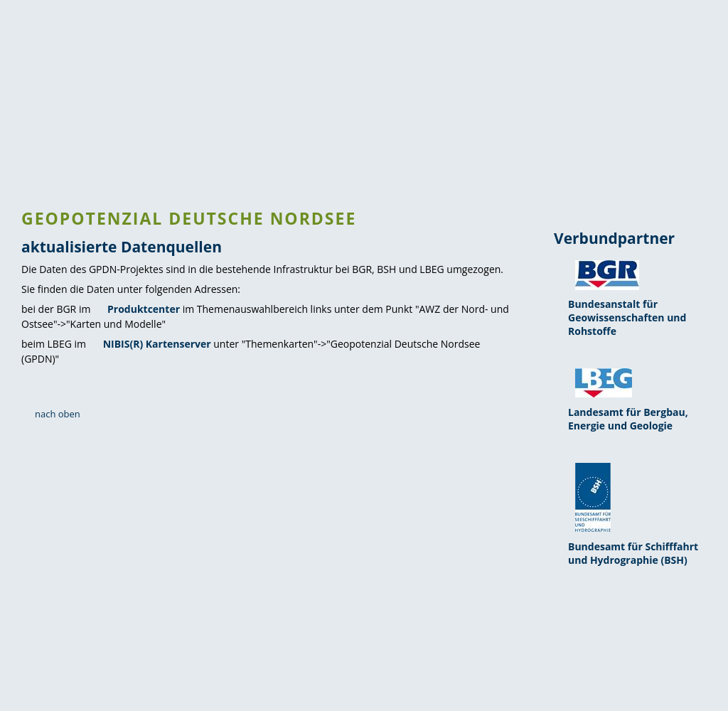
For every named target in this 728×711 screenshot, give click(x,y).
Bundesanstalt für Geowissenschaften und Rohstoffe (627, 317)
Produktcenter (144, 309)
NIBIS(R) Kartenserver (157, 344)
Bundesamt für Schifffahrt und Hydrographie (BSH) (633, 553)
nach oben (58, 414)
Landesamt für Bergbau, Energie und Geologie (628, 419)
